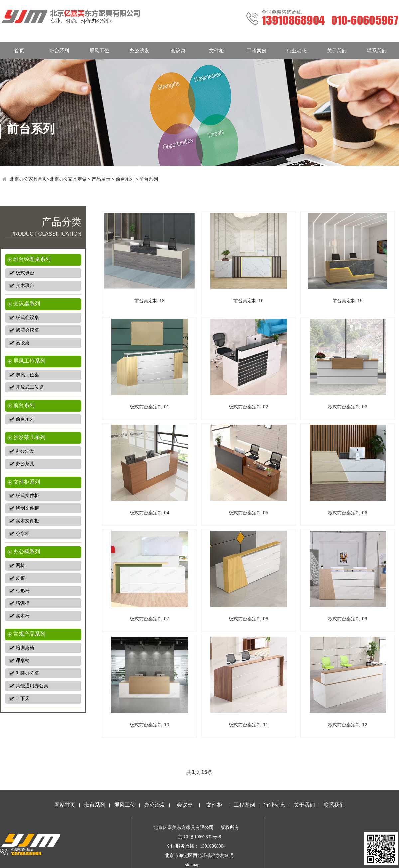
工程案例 (257, 50)
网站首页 (65, 805)
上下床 (23, 698)
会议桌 (178, 50)
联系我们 (377, 50)
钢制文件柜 (27, 508)
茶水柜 (23, 534)
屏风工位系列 (29, 361)
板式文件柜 (27, 496)
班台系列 (59, 50)
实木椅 (23, 616)
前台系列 (125, 179)
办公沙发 (139, 50)
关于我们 (337, 50)
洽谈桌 (23, 343)
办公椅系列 (27, 551)
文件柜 (217, 50)
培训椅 (23, 603)
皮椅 (20, 578)
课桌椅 (23, 660)
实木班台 (25, 286)
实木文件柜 (27, 521)
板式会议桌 (27, 318)
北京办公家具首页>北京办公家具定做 (48, 179)
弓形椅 (23, 591)
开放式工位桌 (30, 387)
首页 (19, 50)
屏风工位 (99, 50)
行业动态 (297, 50)
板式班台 (25, 273)
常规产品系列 (29, 634)
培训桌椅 (25, 648)
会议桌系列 (27, 304)
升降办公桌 (27, 673)
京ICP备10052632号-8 (199, 837)
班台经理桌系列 (32, 259)
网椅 (20, 565)
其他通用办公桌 (32, 686)
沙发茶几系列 (29, 437)
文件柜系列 (27, 482)
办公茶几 (25, 464)
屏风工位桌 (27, 375)
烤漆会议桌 (27, 330)
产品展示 (101, 179)
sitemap (192, 865)
